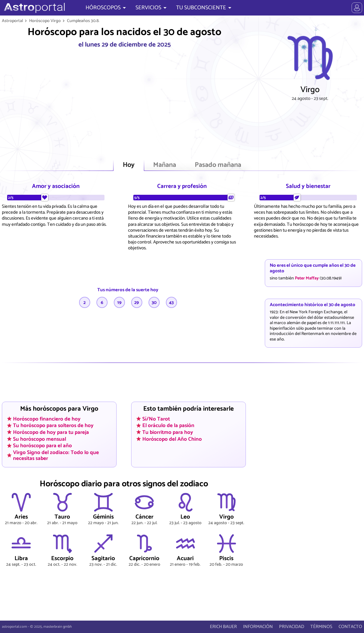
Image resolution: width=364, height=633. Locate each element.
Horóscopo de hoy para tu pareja (51, 432)
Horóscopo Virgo (45, 21)
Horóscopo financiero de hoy (47, 419)
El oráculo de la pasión (168, 426)
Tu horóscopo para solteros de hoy (53, 426)
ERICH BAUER (223, 627)
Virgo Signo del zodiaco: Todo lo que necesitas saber (56, 455)
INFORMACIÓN (258, 627)
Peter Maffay (307, 278)
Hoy (129, 165)
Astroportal (12, 21)
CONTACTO (350, 627)
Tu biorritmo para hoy (168, 432)
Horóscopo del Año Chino (172, 439)
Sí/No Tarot (156, 419)
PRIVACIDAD (292, 627)
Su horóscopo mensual (40, 439)
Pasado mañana (218, 165)
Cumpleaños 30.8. (83, 21)
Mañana (165, 165)
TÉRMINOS (321, 627)
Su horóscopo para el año (42, 446)
